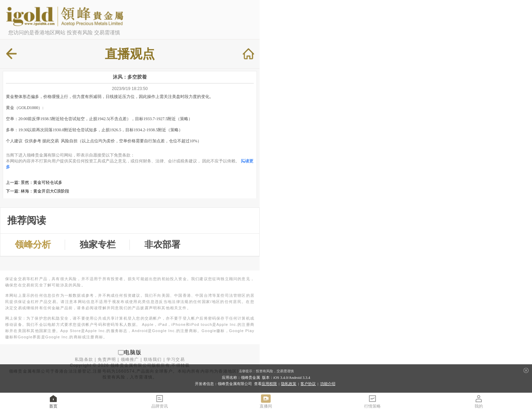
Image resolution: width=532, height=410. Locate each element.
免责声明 (107, 359)
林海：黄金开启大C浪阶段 (45, 191)
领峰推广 (130, 359)
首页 (53, 401)
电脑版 (133, 352)
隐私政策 (289, 384)
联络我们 (153, 359)
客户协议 (308, 384)
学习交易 (176, 359)
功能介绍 (328, 384)
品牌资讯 (160, 401)
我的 (479, 401)
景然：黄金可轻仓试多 (42, 182)
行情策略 (372, 401)
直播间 (266, 401)
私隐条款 (84, 359)
